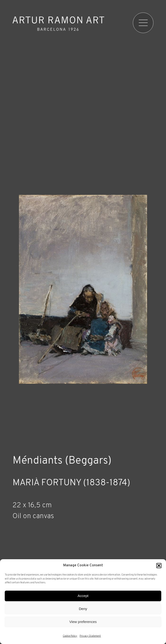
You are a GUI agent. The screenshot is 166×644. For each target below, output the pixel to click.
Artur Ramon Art (58, 24)
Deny (83, 609)
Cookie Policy (70, 636)
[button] (159, 566)
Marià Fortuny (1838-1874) (71, 483)
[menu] (143, 23)
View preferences (83, 622)
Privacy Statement (90, 636)
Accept (83, 596)
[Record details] (83, 544)
